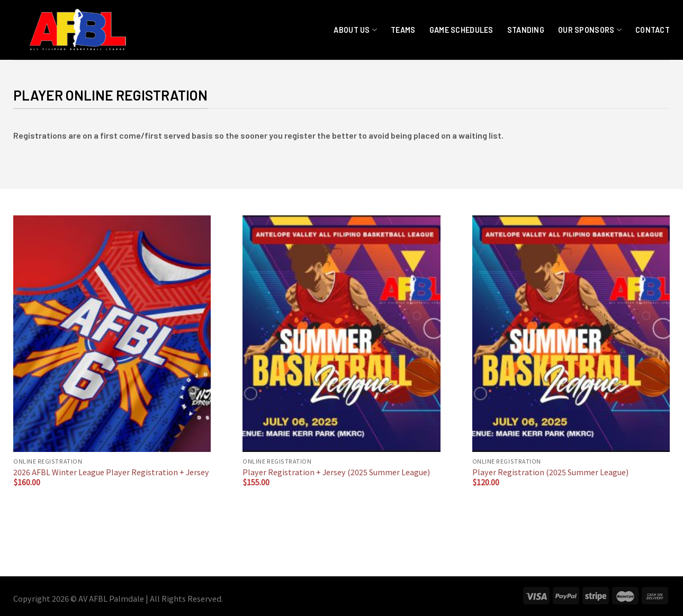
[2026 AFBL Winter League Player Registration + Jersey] (112, 334)
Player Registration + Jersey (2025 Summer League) (336, 472)
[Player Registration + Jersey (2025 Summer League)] (341, 334)
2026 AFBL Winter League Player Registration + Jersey (111, 472)
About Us (355, 30)
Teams (403, 30)
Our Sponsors (590, 30)
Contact (653, 30)
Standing (526, 30)
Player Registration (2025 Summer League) (550, 472)
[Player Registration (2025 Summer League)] (571, 334)
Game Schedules (461, 30)
